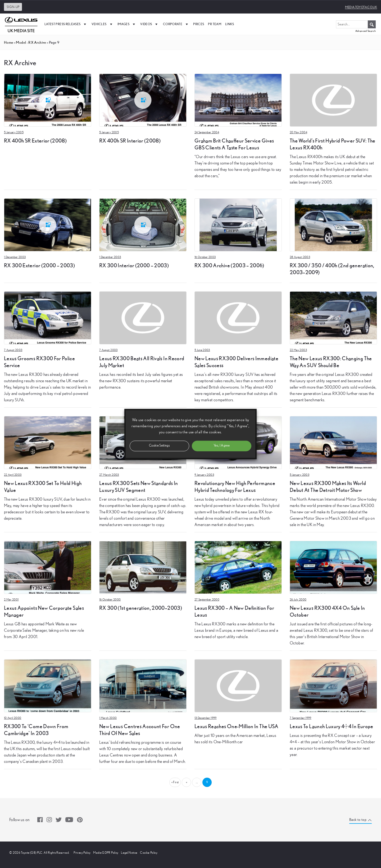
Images (127, 24)
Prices (199, 24)
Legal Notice (129, 853)
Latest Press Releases (66, 24)
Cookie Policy (149, 853)
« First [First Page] (175, 782)
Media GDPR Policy (106, 853)
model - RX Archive (31, 42)
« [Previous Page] (187, 782)
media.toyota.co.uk (361, 7)
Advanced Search (366, 31)
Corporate (176, 24)
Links (230, 24)
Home (9, 42)
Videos (149, 24)
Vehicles (103, 24)
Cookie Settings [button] (159, 446)
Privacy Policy (82, 853)
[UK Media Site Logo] (21, 24)
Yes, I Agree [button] (222, 446)
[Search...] (356, 24)
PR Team (214, 24)
